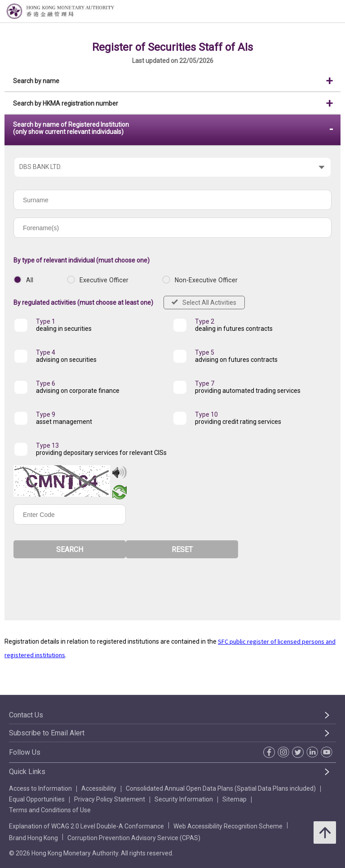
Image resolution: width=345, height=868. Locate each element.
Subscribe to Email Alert (47, 733)
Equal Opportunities (37, 799)
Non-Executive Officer (206, 280)
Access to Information (40, 788)
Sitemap (234, 799)
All (30, 280)
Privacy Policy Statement (110, 799)
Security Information (184, 799)
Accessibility (99, 788)
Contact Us (26, 715)
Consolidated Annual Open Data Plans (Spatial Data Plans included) (221, 788)
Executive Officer (104, 280)
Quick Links (27, 772)
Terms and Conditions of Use (50, 810)
